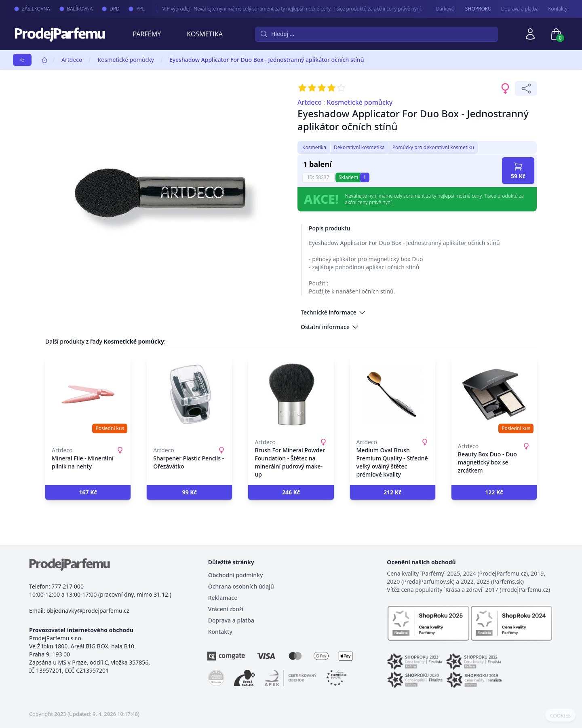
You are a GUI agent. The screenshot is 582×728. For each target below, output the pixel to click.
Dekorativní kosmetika (359, 147)
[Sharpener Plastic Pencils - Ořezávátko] (189, 395)
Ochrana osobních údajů (241, 586)
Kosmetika (205, 34)
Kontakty (558, 9)
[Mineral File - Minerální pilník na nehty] (88, 395)
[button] (88, 492)
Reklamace (223, 598)
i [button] (365, 177)
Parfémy (147, 34)
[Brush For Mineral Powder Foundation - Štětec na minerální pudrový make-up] (291, 395)
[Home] (44, 60)
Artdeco (72, 60)
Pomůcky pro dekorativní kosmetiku (433, 147)
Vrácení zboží (226, 609)
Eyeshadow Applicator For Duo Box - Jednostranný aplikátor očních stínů (267, 60)
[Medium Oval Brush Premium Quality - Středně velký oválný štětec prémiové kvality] (393, 395)
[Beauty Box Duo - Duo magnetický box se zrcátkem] (494, 395)
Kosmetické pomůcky (125, 60)
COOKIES (560, 716)
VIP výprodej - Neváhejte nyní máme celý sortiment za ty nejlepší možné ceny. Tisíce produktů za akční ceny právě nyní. (284, 9)
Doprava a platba (520, 9)
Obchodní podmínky (236, 575)
